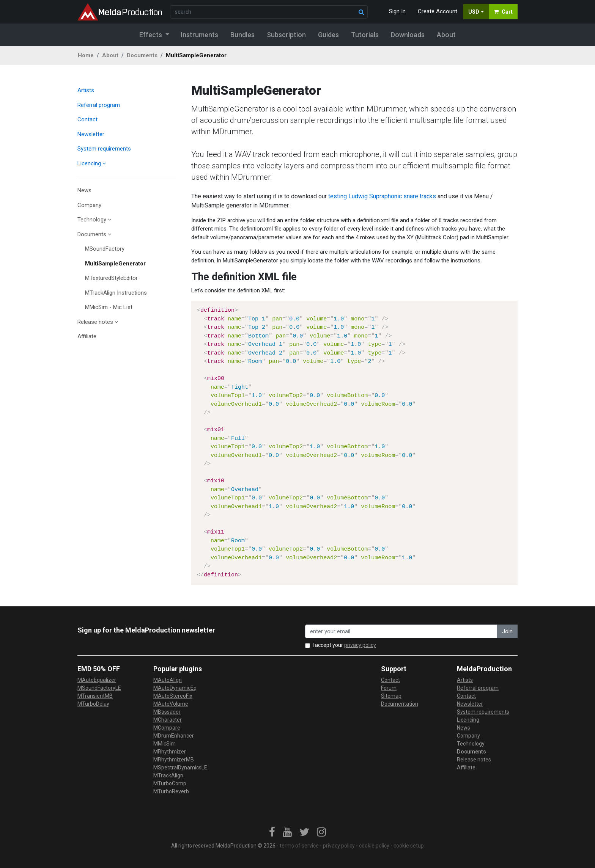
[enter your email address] (401, 632)
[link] (272, 832)
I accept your (344, 645)
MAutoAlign (168, 680)
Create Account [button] (438, 11)
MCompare (167, 728)
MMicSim (164, 744)
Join (507, 631)
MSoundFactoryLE (99, 688)
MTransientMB (95, 696)
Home (86, 55)
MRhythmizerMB (174, 760)
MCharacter (168, 720)
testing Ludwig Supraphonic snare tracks (382, 196)
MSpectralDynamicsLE (180, 768)
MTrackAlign (168, 775)
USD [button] (474, 12)
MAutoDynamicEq (175, 688)
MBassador (167, 712)
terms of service (299, 846)
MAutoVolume (171, 704)
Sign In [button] (397, 11)
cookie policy (374, 846)
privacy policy (360, 645)
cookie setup (409, 846)
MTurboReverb (171, 791)
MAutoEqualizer (97, 680)
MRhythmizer (170, 752)
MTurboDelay (93, 704)
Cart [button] (503, 12)
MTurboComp (170, 783)
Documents (142, 55)
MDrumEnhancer (174, 736)
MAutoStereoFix (173, 696)
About (110, 55)
